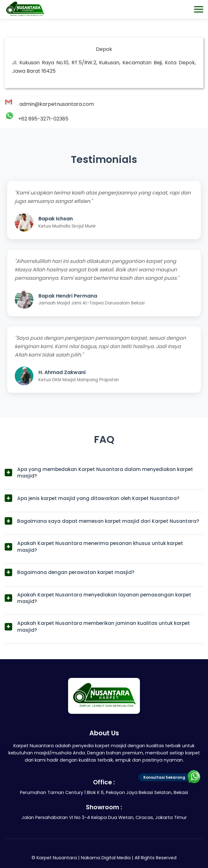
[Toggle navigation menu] (199, 10)
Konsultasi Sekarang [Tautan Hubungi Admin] (170, 777)
